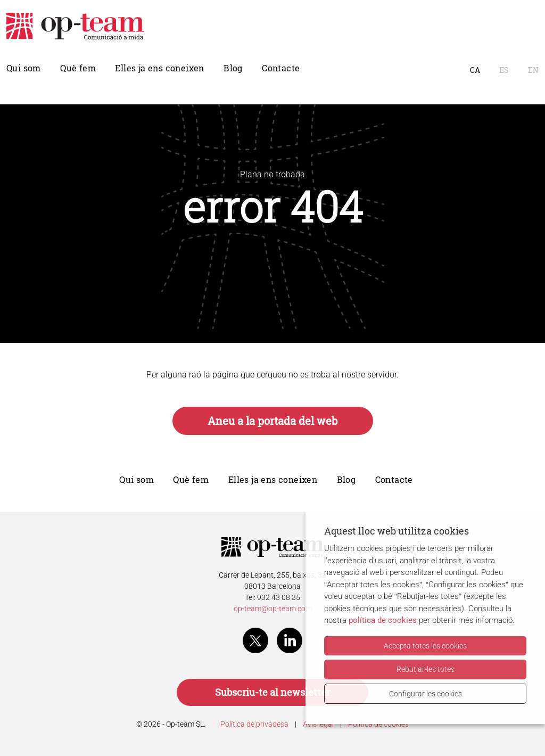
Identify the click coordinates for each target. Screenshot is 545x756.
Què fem (78, 68)
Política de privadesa (254, 724)
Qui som (24, 68)
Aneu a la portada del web (273, 421)
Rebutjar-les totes (426, 669)
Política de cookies (378, 724)
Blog (233, 68)
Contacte (281, 68)
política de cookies (383, 620)
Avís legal (318, 724)
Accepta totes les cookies (425, 646)
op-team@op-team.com (273, 609)
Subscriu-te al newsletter (272, 692)
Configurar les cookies (426, 694)
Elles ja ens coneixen (159, 68)
